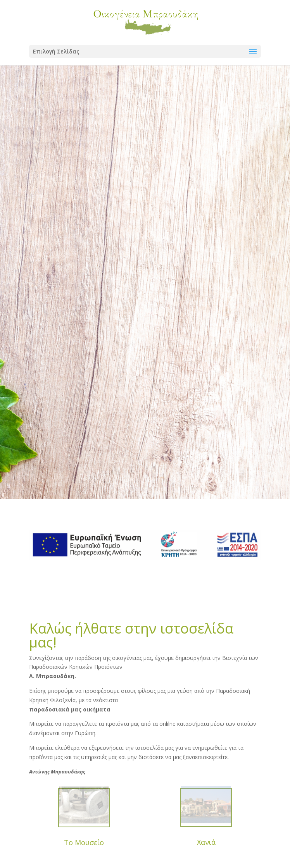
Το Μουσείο (84, 842)
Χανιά (206, 842)
